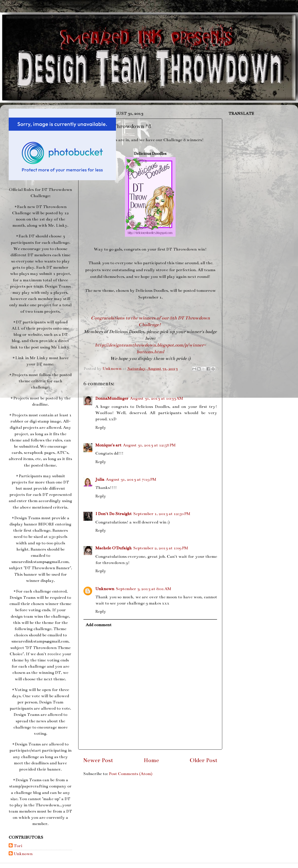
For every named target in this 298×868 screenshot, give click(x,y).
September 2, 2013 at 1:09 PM (161, 548)
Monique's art (108, 445)
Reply (101, 428)
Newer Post (98, 760)
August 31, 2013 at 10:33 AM (156, 398)
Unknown (105, 589)
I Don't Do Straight (113, 514)
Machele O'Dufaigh (113, 548)
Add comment (99, 625)
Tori (18, 846)
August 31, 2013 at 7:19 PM (131, 479)
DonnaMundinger (112, 398)
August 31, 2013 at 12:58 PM (149, 445)
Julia (100, 479)
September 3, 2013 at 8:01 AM (143, 589)
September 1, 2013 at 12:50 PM (162, 514)
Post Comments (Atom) (130, 774)
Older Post (204, 760)
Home (151, 760)
